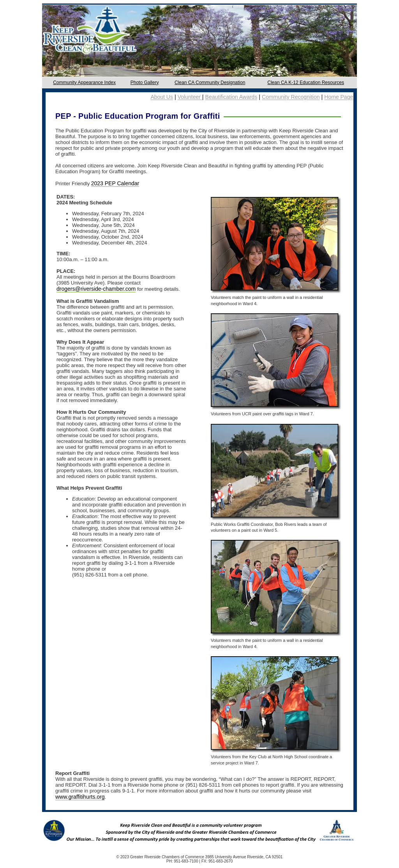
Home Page (339, 97)
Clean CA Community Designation (210, 83)
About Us (162, 97)
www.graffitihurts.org (80, 797)
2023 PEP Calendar (115, 183)
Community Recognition (291, 97)
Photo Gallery (145, 83)
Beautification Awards (231, 97)
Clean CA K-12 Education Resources (306, 83)
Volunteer (190, 97)
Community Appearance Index (84, 83)
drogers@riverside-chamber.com (96, 289)
